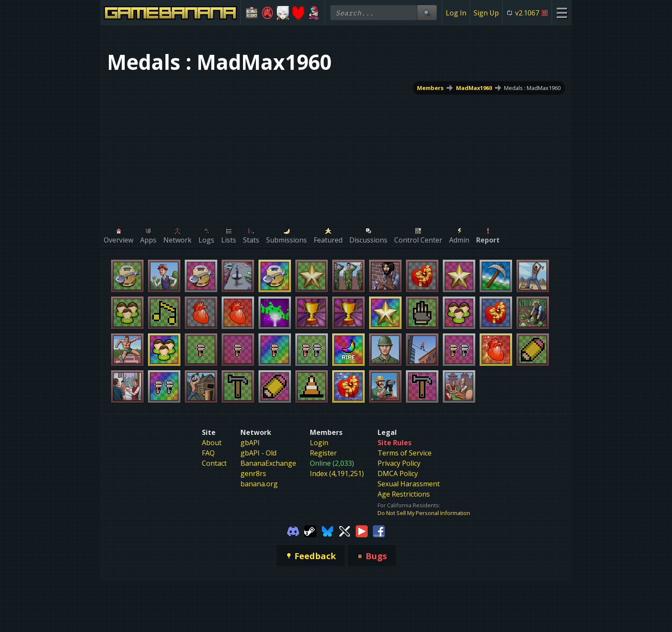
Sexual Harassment (409, 484)
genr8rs (253, 473)
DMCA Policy (398, 473)
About (212, 443)
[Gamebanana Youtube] (362, 530)
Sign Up (486, 13)
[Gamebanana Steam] (310, 530)
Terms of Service (405, 453)
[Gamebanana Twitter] (345, 530)
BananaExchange (268, 463)
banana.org (259, 484)
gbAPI (250, 443)
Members (430, 88)
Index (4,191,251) (337, 473)
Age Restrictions (404, 494)
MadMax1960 (474, 88)
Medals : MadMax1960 (532, 88)
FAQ (208, 453)
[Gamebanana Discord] (293, 530)
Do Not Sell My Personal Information (424, 513)
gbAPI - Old (258, 453)
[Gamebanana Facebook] (379, 530)
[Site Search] (427, 13)
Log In (456, 13)
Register (323, 453)
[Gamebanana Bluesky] (327, 530)
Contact (214, 463)
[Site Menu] (562, 13)
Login (319, 443)
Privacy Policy (399, 463)
